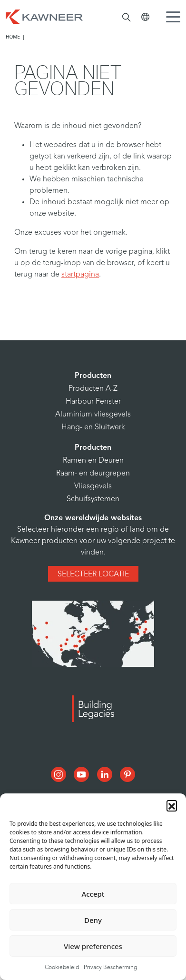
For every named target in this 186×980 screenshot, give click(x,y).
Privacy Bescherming (110, 968)
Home (13, 37)
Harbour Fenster (93, 402)
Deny (93, 920)
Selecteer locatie (93, 574)
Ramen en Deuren (93, 461)
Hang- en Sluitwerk (93, 427)
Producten (93, 376)
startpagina (80, 275)
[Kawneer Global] (145, 17)
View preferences (93, 946)
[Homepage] (44, 16)
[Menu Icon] (176, 18)
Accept (93, 894)
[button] (172, 805)
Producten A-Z (93, 389)
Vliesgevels (93, 486)
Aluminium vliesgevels (93, 415)
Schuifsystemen (93, 499)
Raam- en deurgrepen (93, 474)
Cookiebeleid (62, 968)
